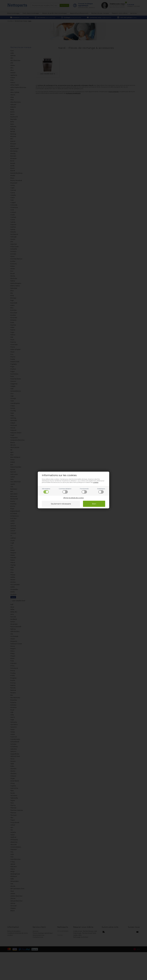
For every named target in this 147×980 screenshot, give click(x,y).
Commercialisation (65, 491)
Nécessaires (46, 491)
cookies (96, 482)
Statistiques (101, 491)
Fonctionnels (84, 491)
